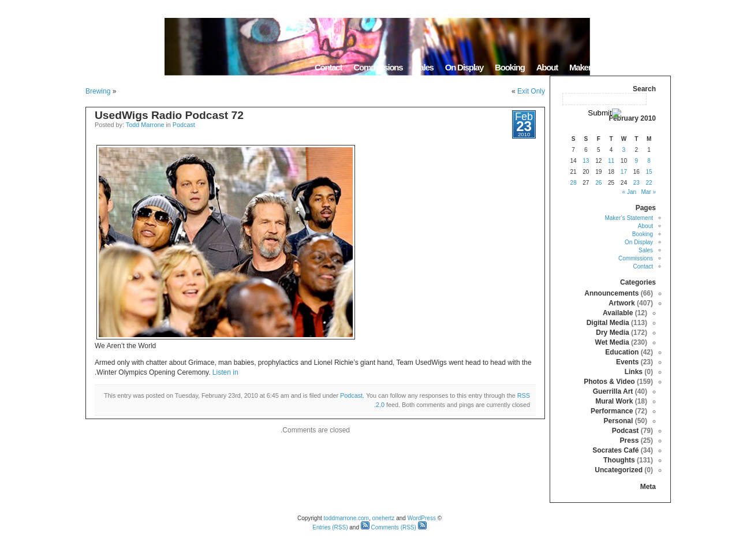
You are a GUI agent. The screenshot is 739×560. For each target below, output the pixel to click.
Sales (423, 67)
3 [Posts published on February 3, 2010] (624, 150)
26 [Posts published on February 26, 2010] (598, 183)
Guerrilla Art (613, 391)
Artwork (622, 303)
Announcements (611, 293)
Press (630, 440)
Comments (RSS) (389, 527)
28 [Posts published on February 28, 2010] (573, 183)
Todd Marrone (145, 125)
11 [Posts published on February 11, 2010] (611, 161)
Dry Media (612, 333)
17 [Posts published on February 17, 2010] (624, 172)
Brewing (98, 91)
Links (634, 372)
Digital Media (608, 323)
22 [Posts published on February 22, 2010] (649, 183)
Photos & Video (609, 382)
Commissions (378, 67)
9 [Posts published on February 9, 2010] (636, 161)
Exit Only (531, 91)
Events (627, 362)
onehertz (383, 518)
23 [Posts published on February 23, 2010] (637, 183)
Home (656, 67)
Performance (612, 411)
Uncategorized (619, 470)
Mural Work (614, 401)
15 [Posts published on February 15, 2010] (649, 172)
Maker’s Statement (602, 67)
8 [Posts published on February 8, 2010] (649, 161)
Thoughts (619, 460)
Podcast (184, 125)
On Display (464, 67)
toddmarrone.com (346, 518)
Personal (619, 421)
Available (618, 313)
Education (622, 352)
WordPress (422, 518)
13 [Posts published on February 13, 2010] (586, 161)
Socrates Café (615, 450)
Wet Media (612, 342)
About (547, 67)
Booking (510, 67)
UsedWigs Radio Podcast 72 (169, 115)
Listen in (225, 372)
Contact (328, 67)
